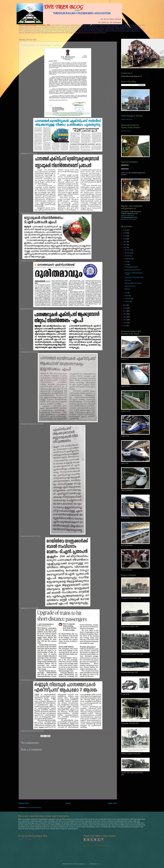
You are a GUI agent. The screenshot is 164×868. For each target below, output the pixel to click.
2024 (125, 236)
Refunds (127, 289)
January (127, 301)
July (126, 262)
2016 (125, 314)
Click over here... (126, 131)
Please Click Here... (127, 119)
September (128, 259)
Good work (128, 280)
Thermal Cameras (130, 286)
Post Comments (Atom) (34, 807)
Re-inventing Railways (131, 267)
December (128, 250)
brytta (87, 864)
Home (68, 803)
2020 (125, 248)
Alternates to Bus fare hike (132, 270)
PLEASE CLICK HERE (25, 839)
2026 (125, 230)
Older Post (112, 803)
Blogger (99, 864)
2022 (125, 242)
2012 (125, 326)
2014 (125, 320)
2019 (125, 305)
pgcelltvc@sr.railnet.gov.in (129, 219)
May (126, 293)
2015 (125, 317)
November (128, 253)
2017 (125, 311)
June (127, 264)
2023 (125, 239)
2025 (125, 233)
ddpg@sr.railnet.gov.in (128, 215)
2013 (125, 323)
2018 (125, 308)
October (127, 256)
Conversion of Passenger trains (134, 277)
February (128, 299)
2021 (125, 245)
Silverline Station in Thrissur (133, 283)
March (127, 296)
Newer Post (24, 803)
